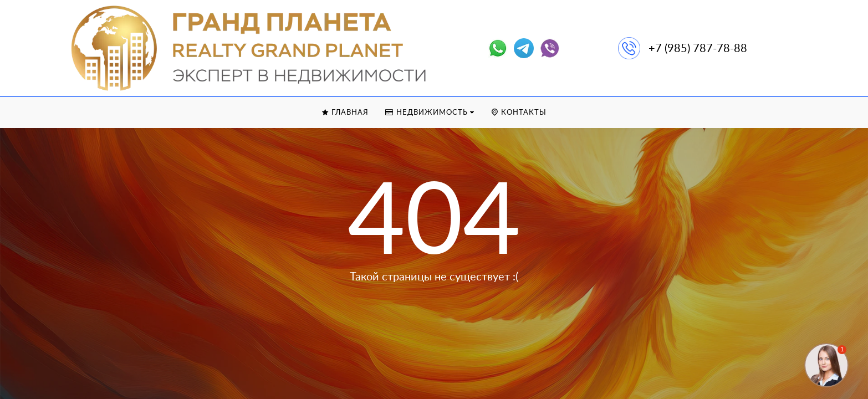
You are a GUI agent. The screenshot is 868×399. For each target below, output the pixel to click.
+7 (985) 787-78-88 (698, 49)
